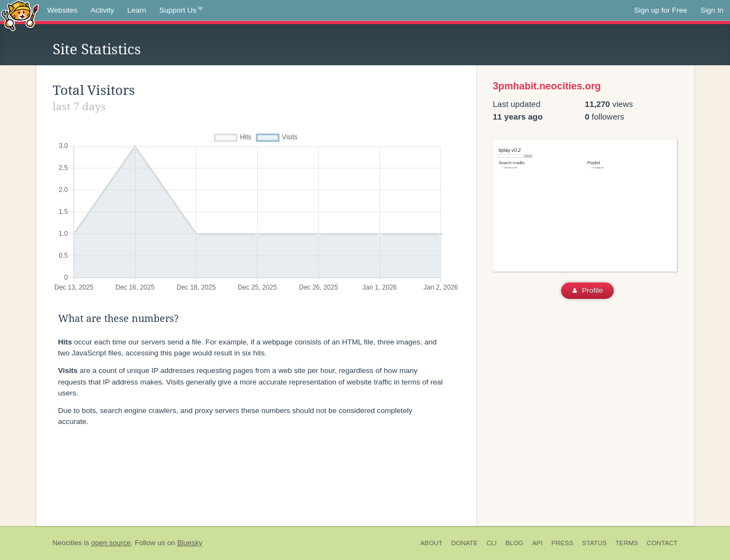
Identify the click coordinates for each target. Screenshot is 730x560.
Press (562, 543)
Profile (588, 290)
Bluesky (190, 543)
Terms (627, 543)
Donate (465, 543)
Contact (662, 543)
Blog (514, 543)
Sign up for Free (661, 10)
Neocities (67, 543)
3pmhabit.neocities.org (547, 86)
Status (594, 543)
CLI (491, 543)
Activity (102, 10)
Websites (62, 10)
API (537, 543)
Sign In (712, 10)
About (431, 543)
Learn (137, 10)
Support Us (181, 10)
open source (111, 543)
